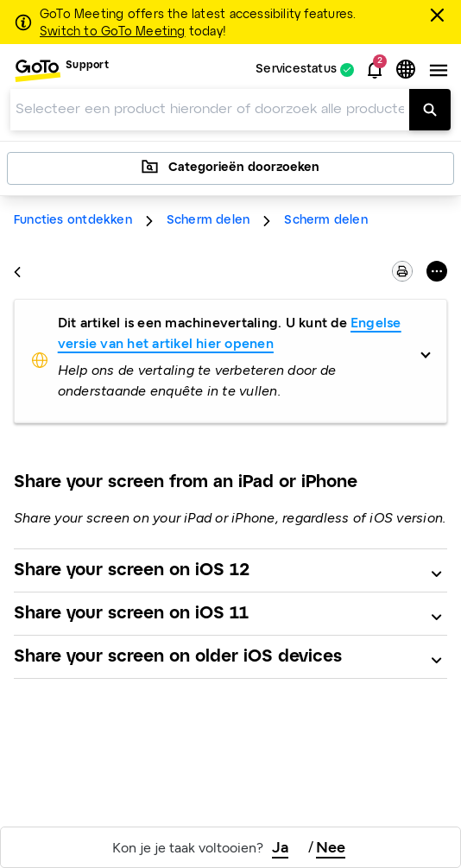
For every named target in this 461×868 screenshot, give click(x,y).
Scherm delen (208, 221)
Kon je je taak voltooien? (188, 848)
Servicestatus (296, 70)
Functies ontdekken (73, 221)
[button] (375, 70)
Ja (280, 847)
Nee (331, 847)
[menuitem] (61, 70)
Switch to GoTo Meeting (113, 32)
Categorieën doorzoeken (230, 167)
